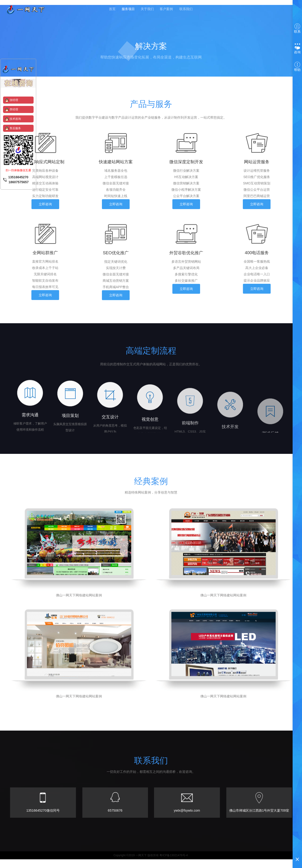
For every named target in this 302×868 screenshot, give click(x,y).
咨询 (297, 49)
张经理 (14, 100)
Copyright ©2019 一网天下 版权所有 (136, 864)
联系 (297, 28)
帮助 (297, 67)
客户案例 (167, 10)
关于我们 (148, 10)
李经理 (14, 109)
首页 (112, 10)
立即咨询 (45, 205)
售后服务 (15, 128)
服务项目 (128, 10)
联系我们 (187, 10)
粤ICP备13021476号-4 (174, 864)
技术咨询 (15, 119)
